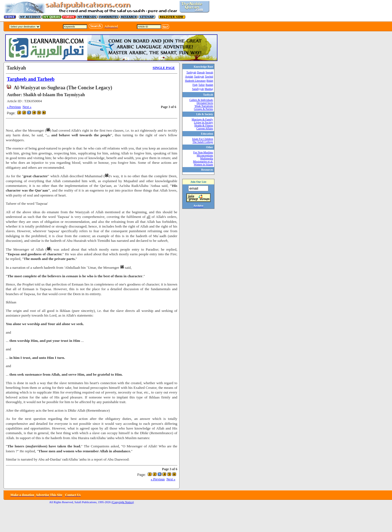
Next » (27, 107)
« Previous (14, 107)
